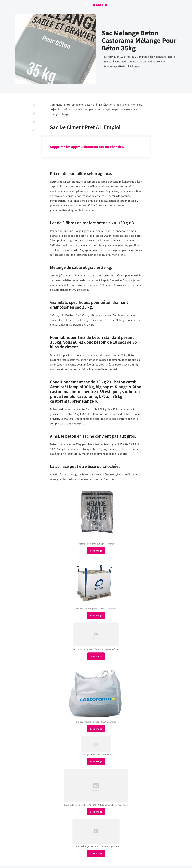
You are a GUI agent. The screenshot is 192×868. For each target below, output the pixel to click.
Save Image (96, 551)
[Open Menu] (86, 5)
